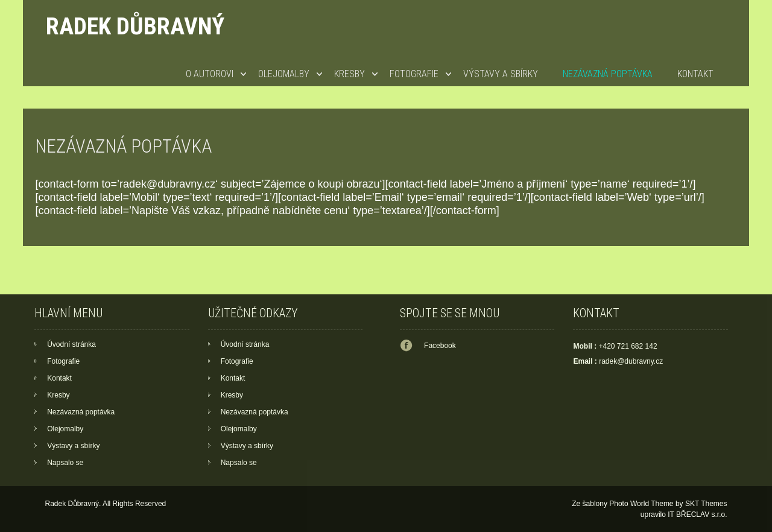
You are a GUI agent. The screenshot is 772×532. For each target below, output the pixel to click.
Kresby (350, 74)
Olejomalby (284, 74)
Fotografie (414, 74)
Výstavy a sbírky (501, 74)
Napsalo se (65, 463)
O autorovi (210, 74)
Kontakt (695, 74)
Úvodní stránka (71, 344)
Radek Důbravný (135, 26)
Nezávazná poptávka (608, 74)
